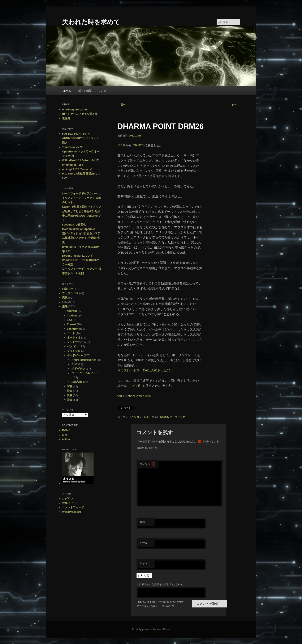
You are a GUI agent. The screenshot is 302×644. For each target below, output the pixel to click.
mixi (65, 435)
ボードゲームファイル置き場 (80, 114)
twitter (66, 439)
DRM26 (138, 145)
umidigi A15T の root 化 (77, 169)
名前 (142, 522)
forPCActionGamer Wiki (134, 396)
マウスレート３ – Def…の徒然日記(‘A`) (145, 370)
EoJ (69, 320)
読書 (70, 395)
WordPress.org (72, 512)
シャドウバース (76, 342)
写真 (70, 386)
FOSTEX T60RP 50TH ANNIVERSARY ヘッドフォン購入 (81, 138)
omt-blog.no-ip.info (74, 110)
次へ (236, 105)
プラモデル (74, 351)
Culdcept (73, 315)
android (72, 311)
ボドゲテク (78, 369)
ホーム (67, 91)
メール (144, 543)
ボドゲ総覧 (85, 91)
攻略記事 (77, 382)
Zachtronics (75, 329)
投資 (70, 391)
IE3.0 (121, 145)
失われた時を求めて (91, 22)
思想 (65, 298)
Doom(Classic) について (77, 256)
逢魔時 (66, 118)
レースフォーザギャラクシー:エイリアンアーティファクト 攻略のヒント (82, 198)
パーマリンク (177, 417)
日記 (147, 417)
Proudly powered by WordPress (151, 629)
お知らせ (68, 289)
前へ (122, 105)
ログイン (68, 499)
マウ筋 (136, 386)
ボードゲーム (75, 355)
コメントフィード (73, 507)
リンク (102, 91)
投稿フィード (70, 503)
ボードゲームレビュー (85, 373)
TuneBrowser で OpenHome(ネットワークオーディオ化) (81, 151)
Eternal (72, 324)
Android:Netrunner (84, 360)
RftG (74, 364)
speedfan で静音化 (74, 225)
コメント (148, 464)
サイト (144, 563)
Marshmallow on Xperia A (79, 229)
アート (71, 333)
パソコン (137, 417)
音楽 (70, 400)
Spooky (165, 417)
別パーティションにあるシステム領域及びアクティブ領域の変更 (81, 238)
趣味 (65, 306)
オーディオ (74, 338)
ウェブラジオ (70, 293)
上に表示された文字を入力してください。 (160, 584)
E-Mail (66, 430)
